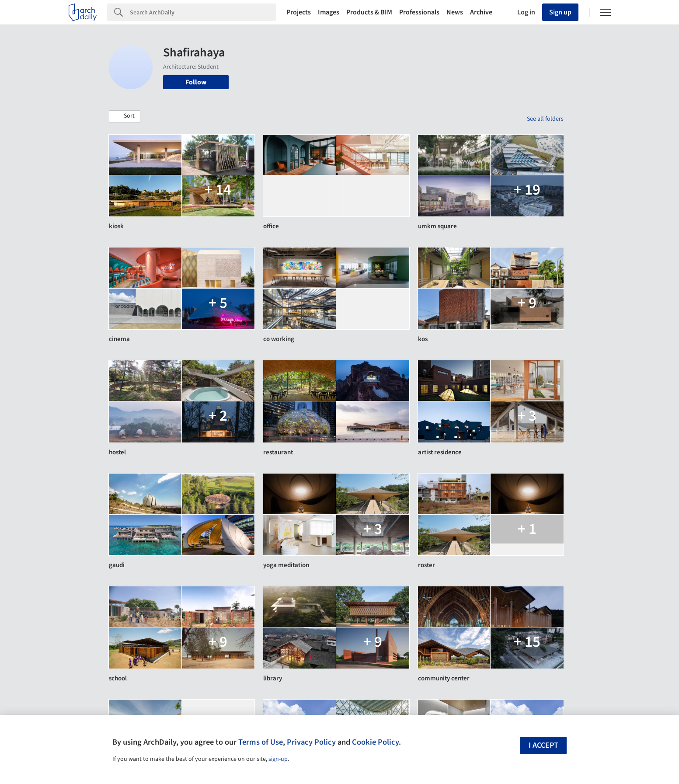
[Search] (203, 12)
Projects (299, 12)
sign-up (278, 759)
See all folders (545, 119)
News (455, 12)
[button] (125, 116)
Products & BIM (369, 12)
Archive (481, 12)
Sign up (560, 12)
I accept (543, 745)
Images (329, 12)
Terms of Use (261, 742)
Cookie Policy (375, 742)
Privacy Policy (311, 742)
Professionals (419, 12)
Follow (196, 82)
